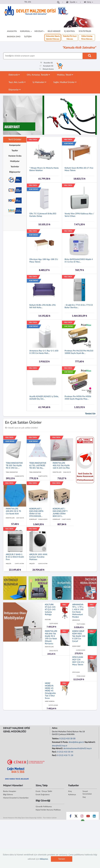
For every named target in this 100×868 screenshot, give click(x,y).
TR (26, 2)
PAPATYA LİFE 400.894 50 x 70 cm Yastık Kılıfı (13, 511)
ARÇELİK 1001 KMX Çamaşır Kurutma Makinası (38, 557)
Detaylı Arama (46, 69)
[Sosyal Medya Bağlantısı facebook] (71, 817)
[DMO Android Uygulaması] (83, 821)
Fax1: (55, 752)
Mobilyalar (15, 161)
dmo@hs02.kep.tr (60, 746)
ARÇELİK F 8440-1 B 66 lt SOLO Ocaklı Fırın (15, 557)
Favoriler (46, 63)
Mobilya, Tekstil (65, 75)
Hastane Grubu (15, 156)
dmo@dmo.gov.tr (76, 742)
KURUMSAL (26, 31)
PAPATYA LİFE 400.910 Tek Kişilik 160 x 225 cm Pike (61, 466)
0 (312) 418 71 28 (65, 755)
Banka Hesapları (10, 791)
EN (30, 2)
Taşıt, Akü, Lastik (17, 82)
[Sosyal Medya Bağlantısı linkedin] (94, 817)
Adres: (55, 728)
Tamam (62, 859)
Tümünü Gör (90, 414)
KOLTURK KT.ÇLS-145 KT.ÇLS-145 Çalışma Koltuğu (50, 610)
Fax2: (55, 755)
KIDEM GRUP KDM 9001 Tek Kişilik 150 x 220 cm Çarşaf (79, 636)
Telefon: (56, 739)
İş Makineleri (39, 82)
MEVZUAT (39, 31)
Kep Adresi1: (90, 742)
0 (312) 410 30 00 (67, 739)
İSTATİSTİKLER (85, 31)
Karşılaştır (46, 66)
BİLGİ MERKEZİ (54, 31)
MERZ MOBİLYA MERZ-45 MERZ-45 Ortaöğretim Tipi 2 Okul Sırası (50, 691)
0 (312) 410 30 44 (65, 752)
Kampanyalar (15, 145)
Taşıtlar (15, 151)
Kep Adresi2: (58, 748)
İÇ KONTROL (70, 31)
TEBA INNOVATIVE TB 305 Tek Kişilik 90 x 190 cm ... (14, 466)
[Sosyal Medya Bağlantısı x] (76, 817)
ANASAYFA (12, 31)
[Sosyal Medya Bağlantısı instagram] (82, 817)
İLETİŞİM (28, 37)
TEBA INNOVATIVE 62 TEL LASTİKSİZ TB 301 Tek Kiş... (38, 466)
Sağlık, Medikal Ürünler (65, 82)
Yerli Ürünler (15, 140)
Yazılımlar (15, 167)
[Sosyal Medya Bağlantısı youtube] (88, 817)
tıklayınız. (44, 859)
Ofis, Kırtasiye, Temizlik (38, 75)
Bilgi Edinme (8, 795)
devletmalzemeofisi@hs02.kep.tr (78, 748)
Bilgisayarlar (15, 172)
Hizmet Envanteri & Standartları (16, 798)
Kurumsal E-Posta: (60, 742)
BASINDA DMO (14, 37)
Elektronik (14, 75)
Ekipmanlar (15, 90)
